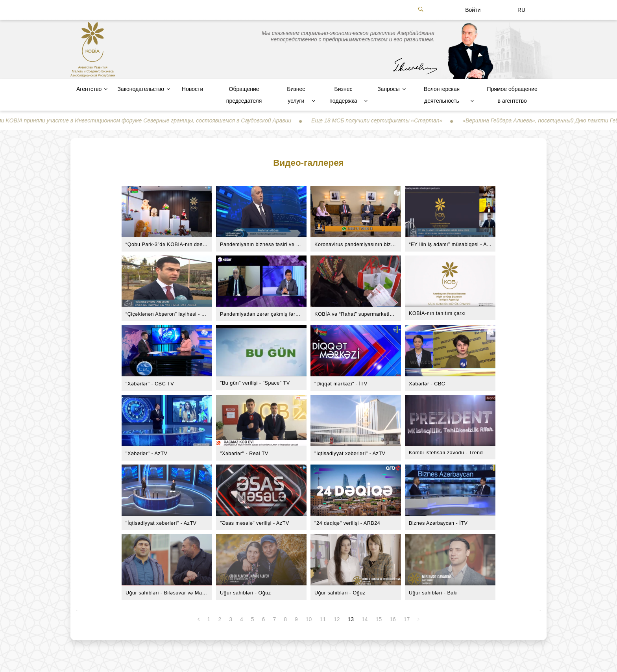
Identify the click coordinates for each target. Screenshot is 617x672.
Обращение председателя (244, 95)
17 (407, 619)
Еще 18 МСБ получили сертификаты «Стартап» (384, 120)
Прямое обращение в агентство (512, 95)
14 (365, 619)
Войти (473, 10)
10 (309, 619)
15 (379, 619)
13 (351, 619)
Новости (192, 89)
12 (337, 619)
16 (393, 619)
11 (323, 619)
